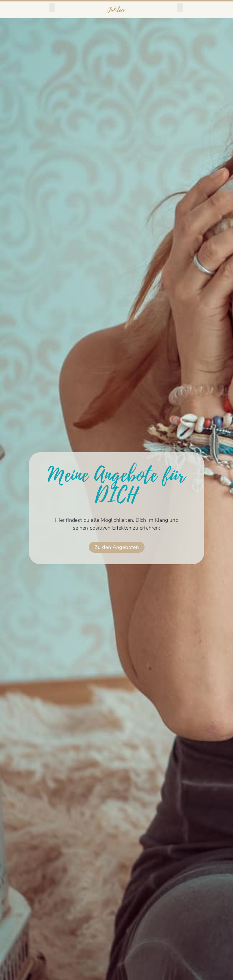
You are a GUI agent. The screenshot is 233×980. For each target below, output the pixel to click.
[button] (52, 8)
